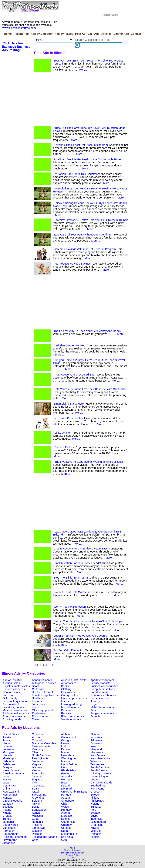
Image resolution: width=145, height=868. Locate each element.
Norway (7, 798)
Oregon (7, 767)
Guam (65, 773)
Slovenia (37, 831)
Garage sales (69, 695)
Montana (37, 761)
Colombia (38, 786)
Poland (7, 810)
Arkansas (96, 740)
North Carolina (41, 755)
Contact (136, 34)
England (37, 780)
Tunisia (95, 837)
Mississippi (9, 758)
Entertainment (99, 692)
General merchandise (104, 695)
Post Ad (80, 34)
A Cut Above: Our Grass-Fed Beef (74, 375)
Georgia (66, 740)
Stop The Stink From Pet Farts (72, 578)
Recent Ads (21, 34)
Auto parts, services (44, 683)
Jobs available (11, 704)
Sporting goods (12, 719)
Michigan (8, 752)
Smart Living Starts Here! (69, 404)
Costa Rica (9, 786)
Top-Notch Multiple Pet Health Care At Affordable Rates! (88, 159)
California (38, 734)
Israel (35, 792)
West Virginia (11, 770)
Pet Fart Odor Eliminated (69, 650)
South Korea (10, 825)
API (73, 858)
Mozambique (69, 834)
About (73, 848)
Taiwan (36, 804)
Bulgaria (96, 807)
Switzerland (39, 795)
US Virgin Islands (101, 773)
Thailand (37, 825)
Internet (66, 701)
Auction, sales (11, 683)
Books (65, 686)
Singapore (67, 801)
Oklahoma (9, 764)
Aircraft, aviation (13, 680)
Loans (36, 707)
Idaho (65, 746)
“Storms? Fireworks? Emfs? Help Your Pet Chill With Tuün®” (91, 220)
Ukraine (66, 828)
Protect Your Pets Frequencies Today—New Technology (88, 621)
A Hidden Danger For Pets (70, 346)
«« (36, 665)
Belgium (37, 801)
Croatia (7, 816)
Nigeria (7, 813)
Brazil (65, 783)
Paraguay (9, 831)
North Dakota (69, 764)
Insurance (38, 701)
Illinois (7, 743)
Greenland (97, 825)
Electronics (68, 692)
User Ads (93, 34)
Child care (38, 689)
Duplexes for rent (42, 692)
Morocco (66, 816)
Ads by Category (42, 34)
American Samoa (13, 773)
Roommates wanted (15, 716)
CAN (64, 840)
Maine (65, 752)
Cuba (35, 819)
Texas (6, 740)
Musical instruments (15, 710)
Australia (67, 776)
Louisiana (9, 749)
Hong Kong (97, 789)
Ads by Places (64, 34)
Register (105, 15)
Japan (6, 783)
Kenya (36, 813)
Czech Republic (12, 801)
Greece (95, 792)
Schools (95, 716)
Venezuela (9, 828)
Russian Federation (15, 837)
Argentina (38, 798)
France (7, 780)
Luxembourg (98, 822)
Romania (37, 822)
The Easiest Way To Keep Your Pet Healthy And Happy (87, 331)
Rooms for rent (41, 716)
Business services (14, 689)
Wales (65, 807)
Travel (36, 719)
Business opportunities (104, 686)
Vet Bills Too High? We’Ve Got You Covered (80, 636)
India (6, 776)
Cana (35, 840)
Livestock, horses (13, 707)
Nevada (7, 755)
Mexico (95, 780)
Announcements (42, 680)
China (6, 789)
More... (83, 70)
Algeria (66, 813)
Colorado (37, 740)
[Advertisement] (81, 100)
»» (54, 665)
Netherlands (10, 795)
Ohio (35, 752)
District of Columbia (44, 743)
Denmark (67, 789)
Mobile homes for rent (104, 707)
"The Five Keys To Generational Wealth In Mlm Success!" (89, 462)
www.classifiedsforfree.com (19, 28)
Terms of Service (72, 850)
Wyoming (38, 767)
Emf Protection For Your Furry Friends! (77, 563)
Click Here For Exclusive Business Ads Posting (16, 47)
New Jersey (98, 755)
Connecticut (68, 737)
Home (8, 34)
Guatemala (68, 822)
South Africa (98, 786)
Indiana (7, 746)
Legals (94, 704)
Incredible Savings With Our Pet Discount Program (85, 249)
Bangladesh (39, 810)
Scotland (8, 807)
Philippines (97, 801)
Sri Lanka (67, 837)
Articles (106, 34)
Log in (115, 15)
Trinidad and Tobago (44, 837)
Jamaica (8, 804)
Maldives (96, 831)
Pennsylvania (40, 758)
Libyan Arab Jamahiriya (10, 841)
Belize (36, 807)
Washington (68, 758)
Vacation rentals (71, 719)
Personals (67, 710)
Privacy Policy (73, 855)
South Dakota (99, 770)
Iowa (93, 746)
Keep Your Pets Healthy (68, 418)
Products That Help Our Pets (71, 592)
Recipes (66, 713)
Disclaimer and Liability (72, 853)
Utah (64, 767)
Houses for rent (100, 698)
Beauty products (100, 683)
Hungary (66, 810)
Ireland (65, 786)
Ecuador (96, 813)
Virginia (37, 764)
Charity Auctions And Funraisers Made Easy (81, 549)
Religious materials (102, 713)
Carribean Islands (101, 783)
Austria (66, 798)
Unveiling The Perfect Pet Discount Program (81, 145)
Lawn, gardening (71, 704)
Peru (93, 810)
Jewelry (95, 701)
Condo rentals (11, 692)
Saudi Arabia (10, 834)
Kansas (66, 749)
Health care (39, 698)
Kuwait (95, 828)
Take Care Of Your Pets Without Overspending (82, 235)
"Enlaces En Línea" (65, 447)
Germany (67, 780)
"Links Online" (62, 433)
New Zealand (11, 792)
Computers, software (103, 689)
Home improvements (74, 698)
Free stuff (8, 695)
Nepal (65, 831)
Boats (35, 686)
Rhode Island (69, 770)
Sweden (95, 795)
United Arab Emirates (74, 792)
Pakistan (37, 834)
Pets (93, 710)
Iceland (95, 804)
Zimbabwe (38, 828)
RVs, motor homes (73, 716)
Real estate (39, 713)
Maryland (96, 749)
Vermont (37, 770)
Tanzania (96, 834)
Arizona (37, 737)
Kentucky (38, 749)
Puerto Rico (39, 773)
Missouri (66, 761)
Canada (37, 776)
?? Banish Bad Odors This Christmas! (77, 174)
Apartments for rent (102, 680)
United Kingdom (100, 776)
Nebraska (9, 761)
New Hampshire (100, 758)
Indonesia (96, 819)
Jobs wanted (40, 704)
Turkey (7, 819)
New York (96, 737)
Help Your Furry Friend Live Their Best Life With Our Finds (89, 389)
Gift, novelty (10, 698)
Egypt (94, 816)
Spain (35, 789)
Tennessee (97, 764)
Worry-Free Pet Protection (70, 607)
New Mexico (69, 755)
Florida (95, 734)
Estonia (66, 819)
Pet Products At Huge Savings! (72, 264)
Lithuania (8, 822)
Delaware (96, 743)
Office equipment (42, 710)
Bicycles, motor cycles (16, 686)
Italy (34, 783)
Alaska (7, 737)
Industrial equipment (15, 701)
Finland (95, 798)
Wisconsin (97, 761)
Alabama (67, 734)
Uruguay (66, 825)
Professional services (16, 713)
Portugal (66, 795)
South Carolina (100, 767)
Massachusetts (41, 746)
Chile (64, 804)
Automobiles (69, 683)
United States (11, 734)
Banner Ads (121, 34)
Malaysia (37, 816)
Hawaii (65, 743)
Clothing (66, 689)
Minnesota (97, 752)
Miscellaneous (70, 707)
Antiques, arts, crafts (74, 680)
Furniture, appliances (45, 695)
